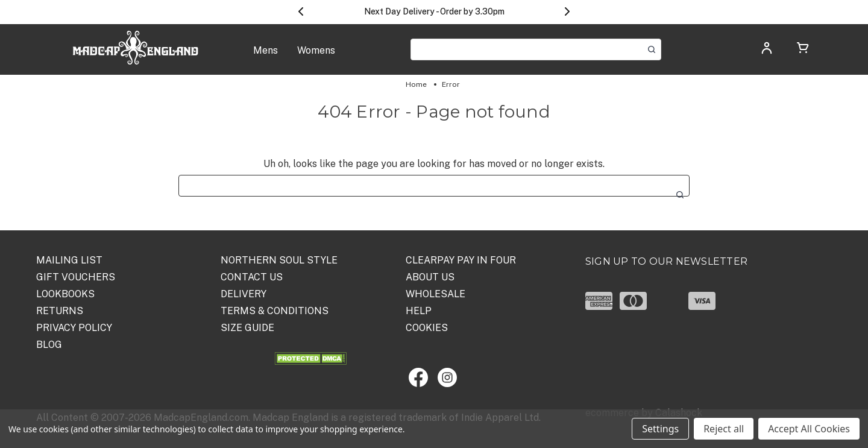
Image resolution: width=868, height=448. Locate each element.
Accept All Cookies (809, 429)
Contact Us (252, 277)
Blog (49, 345)
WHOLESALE (436, 294)
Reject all (724, 429)
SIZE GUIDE (247, 328)
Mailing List (69, 260)
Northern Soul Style (279, 260)
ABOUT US (430, 277)
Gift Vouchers (76, 277)
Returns (60, 311)
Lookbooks (65, 294)
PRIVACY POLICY (74, 328)
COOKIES (427, 328)
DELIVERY (244, 294)
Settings (660, 429)
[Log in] (767, 52)
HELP (419, 311)
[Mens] (266, 57)
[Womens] (316, 57)
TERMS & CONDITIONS (275, 311)
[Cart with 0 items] (803, 50)
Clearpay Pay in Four (461, 260)
